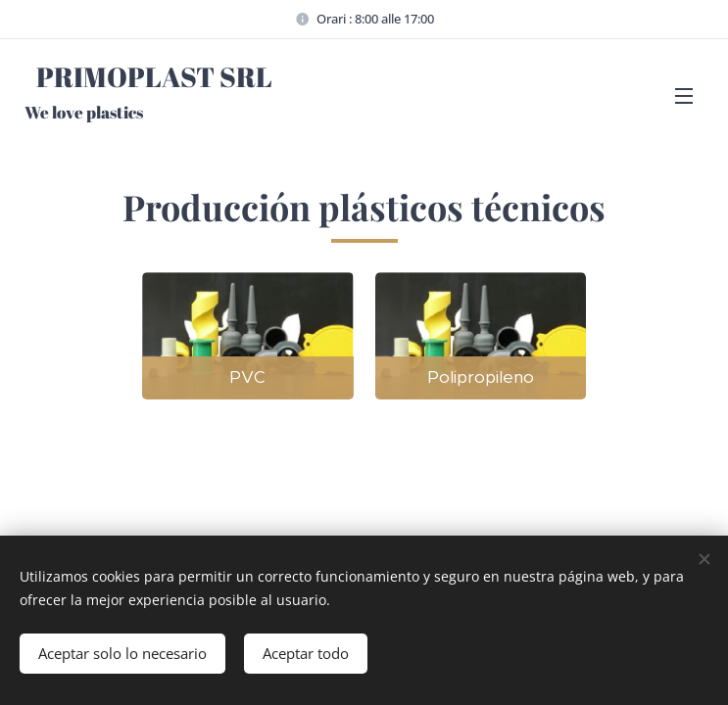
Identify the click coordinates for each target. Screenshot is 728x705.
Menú (684, 96)
